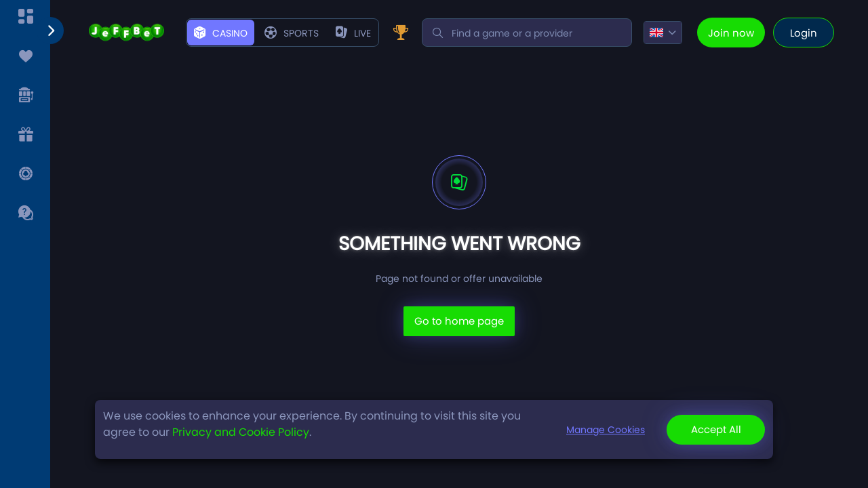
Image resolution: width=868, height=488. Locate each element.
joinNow (733, 33)
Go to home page (459, 321)
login (804, 33)
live (348, 33)
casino (221, 33)
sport (289, 33)
